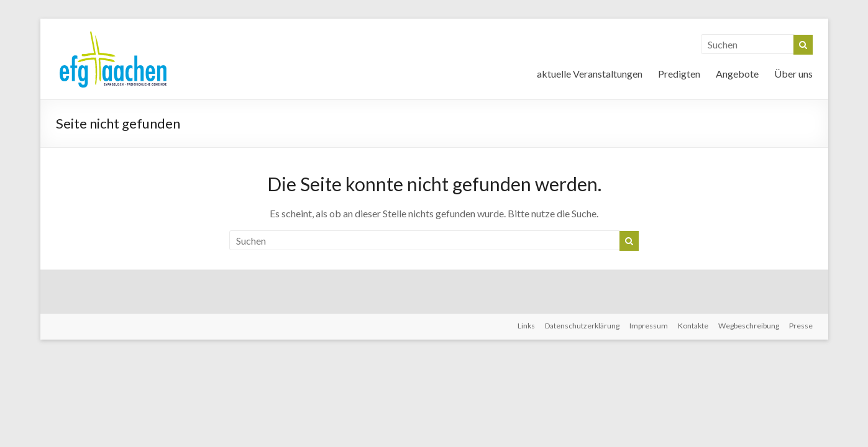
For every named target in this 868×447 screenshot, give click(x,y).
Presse (801, 326)
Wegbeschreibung (749, 326)
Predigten (679, 74)
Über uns (793, 74)
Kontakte (693, 326)
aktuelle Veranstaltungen (590, 74)
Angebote (737, 74)
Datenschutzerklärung (582, 326)
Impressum (649, 326)
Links (526, 326)
